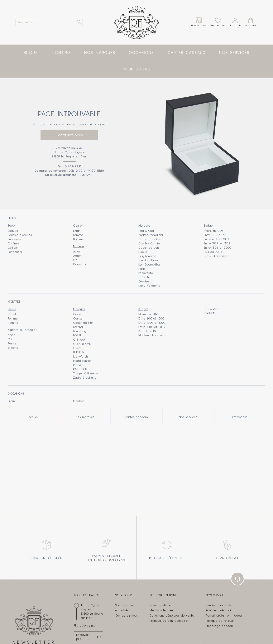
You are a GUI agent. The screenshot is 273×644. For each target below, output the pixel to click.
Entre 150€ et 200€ (217, 248)
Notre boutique (160, 605)
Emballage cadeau (219, 626)
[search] (79, 22)
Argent (78, 256)
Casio (77, 314)
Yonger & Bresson (86, 373)
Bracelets (14, 239)
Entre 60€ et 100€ (217, 239)
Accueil (33, 417)
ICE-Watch (211, 309)
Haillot (143, 269)
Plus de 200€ (213, 252)
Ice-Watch (80, 357)
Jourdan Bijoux (148, 260)
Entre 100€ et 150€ (217, 243)
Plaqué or (80, 264)
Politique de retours (220, 621)
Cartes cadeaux (187, 53)
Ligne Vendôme (149, 286)
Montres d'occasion (152, 335)
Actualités (122, 610)
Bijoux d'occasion (216, 256)
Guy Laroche (147, 256)
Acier (77, 252)
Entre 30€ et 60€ (216, 235)
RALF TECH (80, 369)
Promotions (137, 69)
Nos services (234, 53)
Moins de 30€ (213, 231)
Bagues (13, 231)
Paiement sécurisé (219, 610)
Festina (78, 327)
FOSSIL (143, 252)
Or (75, 260)
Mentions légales (161, 610)
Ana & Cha (146, 231)
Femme (78, 235)
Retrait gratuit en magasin (225, 616)
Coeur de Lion (149, 248)
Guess (77, 348)
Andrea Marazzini (151, 235)
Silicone (13, 348)
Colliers (13, 248)
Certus (78, 319)
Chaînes (13, 243)
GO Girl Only (82, 344)
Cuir (10, 339)
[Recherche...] (44, 22)
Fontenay (80, 331)
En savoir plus (83, 637)
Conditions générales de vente (172, 616)
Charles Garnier (150, 243)
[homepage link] (136, 22)
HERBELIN (79, 352)
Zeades (144, 281)
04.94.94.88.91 (73, 166)
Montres (61, 53)
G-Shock (79, 340)
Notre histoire (125, 605)
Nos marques (100, 53)
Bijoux (31, 53)
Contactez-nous (69, 135)
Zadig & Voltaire (85, 378)
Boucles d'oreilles (20, 235)
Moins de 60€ (148, 314)
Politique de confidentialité (169, 621)
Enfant (77, 231)
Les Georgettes (149, 265)
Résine (12, 344)
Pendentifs (15, 252)
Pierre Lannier (83, 361)
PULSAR (78, 365)
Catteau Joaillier (150, 239)
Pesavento (146, 273)
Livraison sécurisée (219, 605)
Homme (78, 239)
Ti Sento (144, 277)
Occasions (141, 53)
